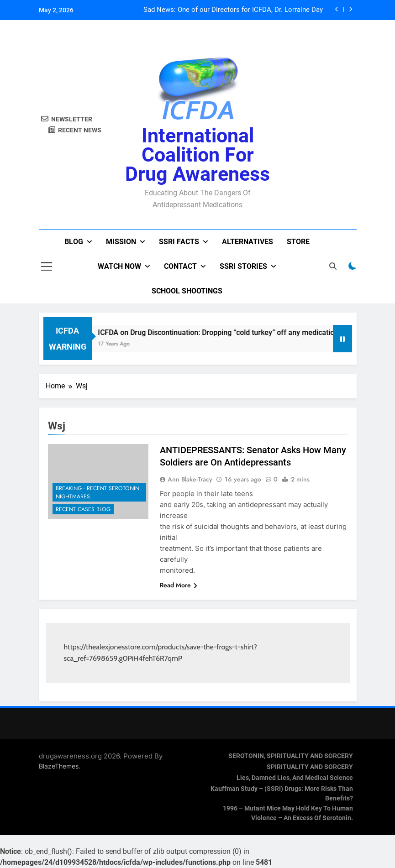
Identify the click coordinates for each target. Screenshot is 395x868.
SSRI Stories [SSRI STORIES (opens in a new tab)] (243, 266)
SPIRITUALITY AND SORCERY (310, 767)
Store (298, 242)
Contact (180, 266)
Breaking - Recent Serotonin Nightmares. (97, 492)
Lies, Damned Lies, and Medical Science (295, 778)
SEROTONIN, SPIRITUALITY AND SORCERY (291, 756)
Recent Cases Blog (83, 509)
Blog (74, 242)
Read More (179, 585)
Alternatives (248, 242)
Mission (121, 242)
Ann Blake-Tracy (190, 479)
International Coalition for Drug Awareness (197, 155)
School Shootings (187, 291)
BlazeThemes (59, 766)
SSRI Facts (179, 242)
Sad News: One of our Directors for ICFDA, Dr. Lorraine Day (233, 10)
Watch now (119, 266)
